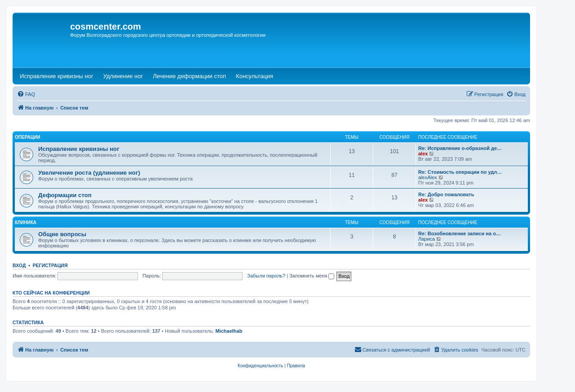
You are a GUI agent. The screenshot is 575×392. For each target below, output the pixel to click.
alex (423, 154)
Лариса (427, 239)
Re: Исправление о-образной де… (460, 148)
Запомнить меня (312, 276)
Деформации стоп (65, 195)
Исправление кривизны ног (79, 149)
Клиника (26, 222)
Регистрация (50, 265)
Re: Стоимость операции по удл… (460, 172)
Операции (27, 137)
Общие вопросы (62, 234)
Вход (19, 265)
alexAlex (428, 177)
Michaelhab (229, 331)
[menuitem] (26, 94)
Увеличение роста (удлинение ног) (89, 173)
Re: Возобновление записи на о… (460, 233)
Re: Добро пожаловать (446, 194)
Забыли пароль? (266, 276)
